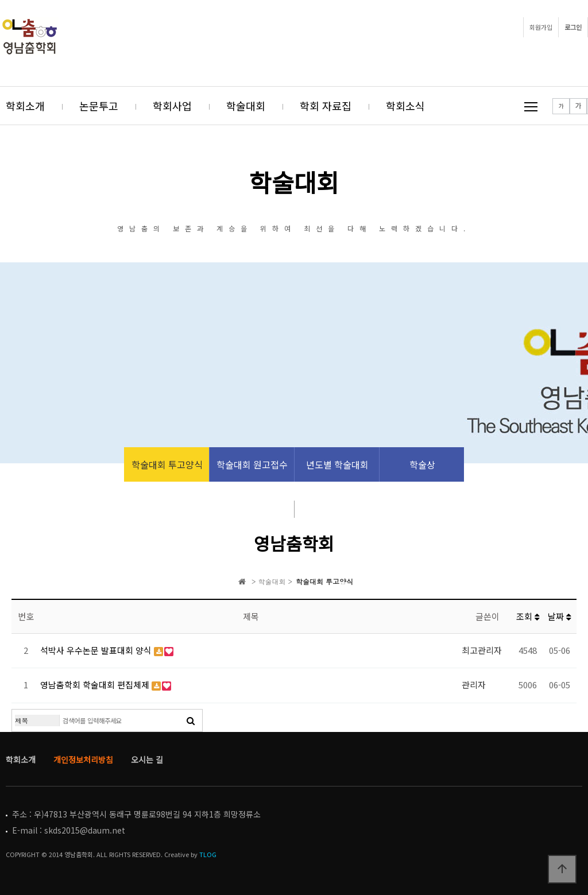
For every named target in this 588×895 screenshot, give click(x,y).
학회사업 (172, 106)
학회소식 (405, 106)
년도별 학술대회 (337, 464)
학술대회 (246, 106)
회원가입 (541, 27)
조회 (528, 616)
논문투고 (99, 106)
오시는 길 (147, 760)
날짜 (560, 616)
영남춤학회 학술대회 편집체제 (96, 685)
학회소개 (25, 106)
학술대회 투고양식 (167, 464)
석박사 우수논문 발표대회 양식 (97, 650)
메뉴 (531, 107)
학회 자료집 (326, 106)
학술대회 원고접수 (252, 464)
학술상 (422, 464)
